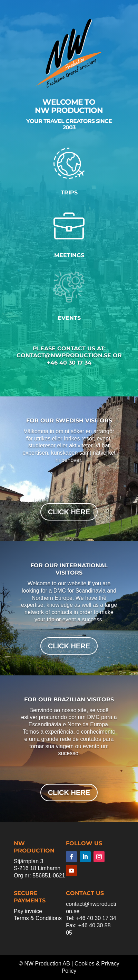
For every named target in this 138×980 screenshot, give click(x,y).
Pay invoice (28, 911)
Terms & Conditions (38, 918)
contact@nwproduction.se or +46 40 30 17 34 (69, 359)
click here (69, 512)
